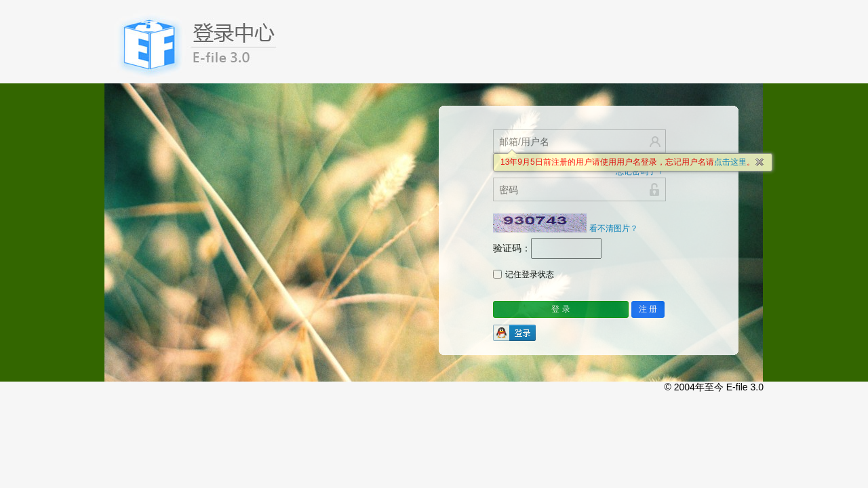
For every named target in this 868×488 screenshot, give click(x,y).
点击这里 (730, 162)
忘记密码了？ (640, 171)
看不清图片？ (614, 228)
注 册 (648, 309)
